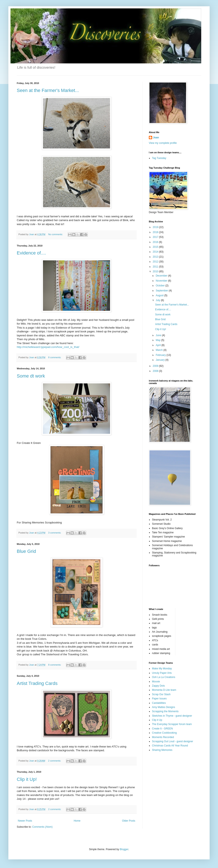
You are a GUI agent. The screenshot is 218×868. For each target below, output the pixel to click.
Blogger (124, 849)
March (160, 350)
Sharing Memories (162, 750)
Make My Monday (162, 669)
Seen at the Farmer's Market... (48, 90)
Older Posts (129, 821)
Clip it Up (157, 720)
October (161, 286)
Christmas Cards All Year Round (170, 746)
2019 (156, 227)
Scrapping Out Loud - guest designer (173, 741)
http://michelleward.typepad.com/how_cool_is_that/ (48, 347)
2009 (156, 366)
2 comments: (55, 761)
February (161, 355)
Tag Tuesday (159, 158)
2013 (156, 257)
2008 (156, 371)
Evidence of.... (31, 253)
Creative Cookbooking (164, 733)
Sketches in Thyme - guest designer (172, 716)
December (162, 276)
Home (77, 821)
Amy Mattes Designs (163, 707)
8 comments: (55, 357)
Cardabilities (159, 703)
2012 (156, 262)
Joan (156, 138)
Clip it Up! (27, 779)
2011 (156, 267)
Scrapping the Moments (165, 711)
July (158, 300)
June (159, 335)
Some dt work (31, 376)
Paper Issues (159, 699)
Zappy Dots (158, 686)
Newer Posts (25, 821)
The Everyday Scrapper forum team (172, 724)
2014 (156, 252)
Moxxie (156, 682)
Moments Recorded (163, 737)
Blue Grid (26, 551)
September (162, 291)
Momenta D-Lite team (164, 690)
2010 (156, 271)
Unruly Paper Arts (162, 673)
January (161, 360)
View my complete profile (163, 143)
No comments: (56, 234)
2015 (156, 247)
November (162, 281)
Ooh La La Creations (164, 677)
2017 (156, 237)
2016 (156, 242)
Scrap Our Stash (161, 694)
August (160, 295)
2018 (156, 232)
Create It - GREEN (162, 729)
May (158, 340)
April (159, 345)
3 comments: (55, 533)
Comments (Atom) (42, 827)
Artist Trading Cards (37, 683)
